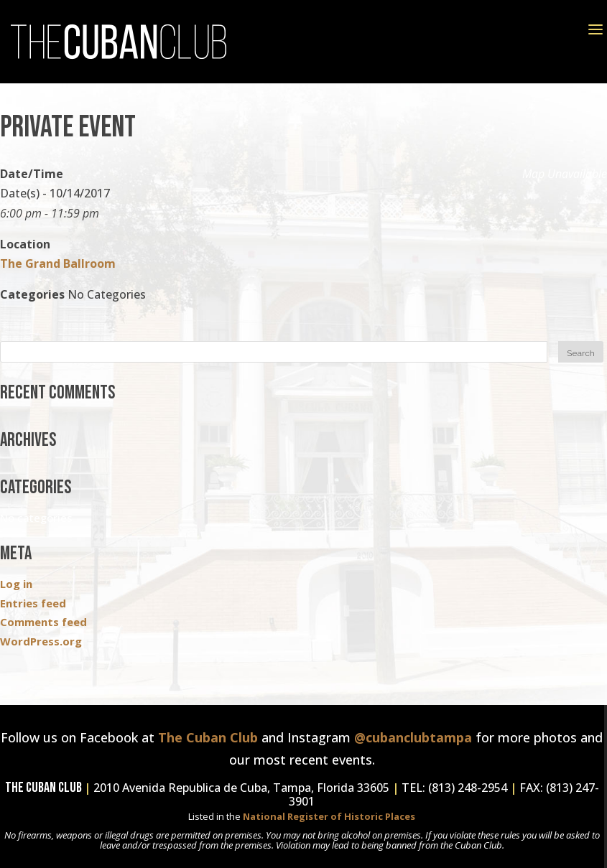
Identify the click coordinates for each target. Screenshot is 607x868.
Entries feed (33, 603)
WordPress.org (41, 641)
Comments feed (43, 622)
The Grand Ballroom (58, 263)
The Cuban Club (208, 737)
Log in (16, 584)
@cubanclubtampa (413, 737)
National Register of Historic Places (329, 816)
